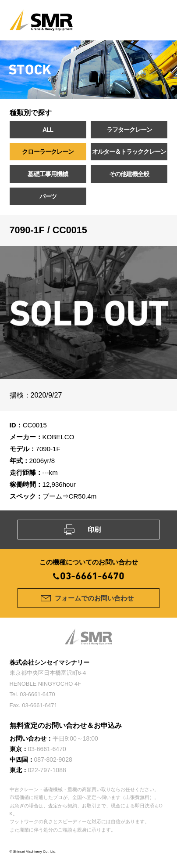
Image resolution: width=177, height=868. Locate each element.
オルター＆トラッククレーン (129, 152)
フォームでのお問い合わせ (94, 598)
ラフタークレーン (129, 130)
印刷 (94, 530)
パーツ (48, 196)
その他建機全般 (129, 174)
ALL (48, 130)
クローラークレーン (48, 152)
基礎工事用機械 (48, 174)
